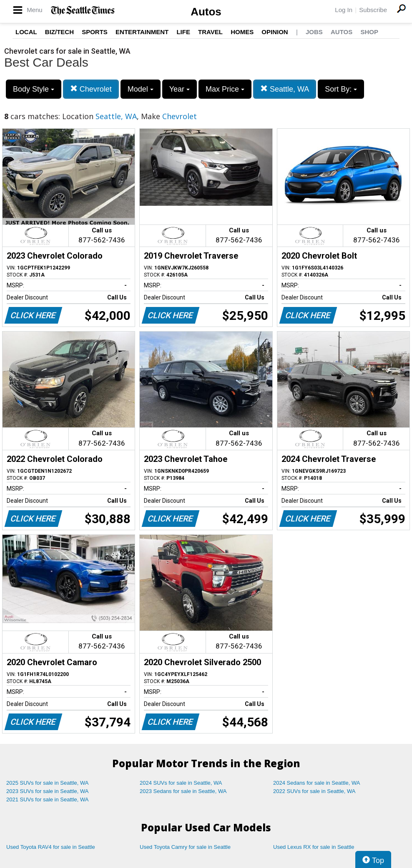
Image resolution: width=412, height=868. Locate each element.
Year (180, 89)
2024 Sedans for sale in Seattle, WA (317, 783)
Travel (210, 32)
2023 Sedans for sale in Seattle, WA (183, 791)
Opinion (275, 32)
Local (26, 32)
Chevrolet (91, 89)
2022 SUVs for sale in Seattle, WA (314, 791)
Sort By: (341, 89)
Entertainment (142, 32)
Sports (95, 32)
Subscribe (373, 10)
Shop (369, 32)
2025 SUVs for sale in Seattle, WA (48, 783)
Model (141, 89)
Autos (206, 12)
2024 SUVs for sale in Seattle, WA (181, 783)
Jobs (314, 32)
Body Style (34, 89)
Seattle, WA (285, 89)
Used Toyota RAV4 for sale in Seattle (51, 847)
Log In (344, 10)
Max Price (225, 89)
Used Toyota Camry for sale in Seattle (185, 847)
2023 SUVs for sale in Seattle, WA (48, 791)
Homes (242, 32)
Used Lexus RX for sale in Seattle (314, 847)
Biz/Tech (59, 32)
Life (183, 32)
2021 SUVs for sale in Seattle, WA (48, 799)
